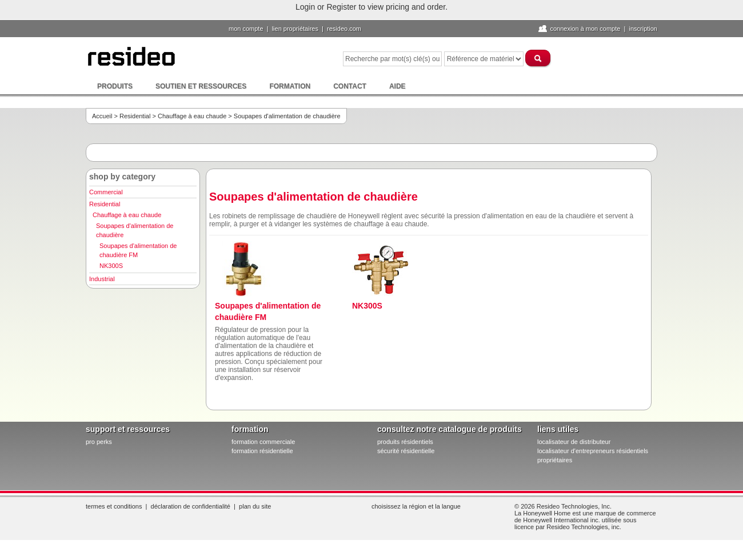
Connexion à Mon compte (585, 29)
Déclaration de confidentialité (191, 506)
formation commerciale (263, 442)
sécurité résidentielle (406, 451)
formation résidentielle (262, 451)
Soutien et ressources (201, 86)
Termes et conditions (114, 506)
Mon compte (246, 29)
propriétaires (555, 460)
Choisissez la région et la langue (416, 506)
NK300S (111, 266)
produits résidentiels (405, 442)
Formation (290, 86)
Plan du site (255, 506)
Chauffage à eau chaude (192, 116)
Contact (350, 86)
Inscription (643, 29)
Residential (135, 116)
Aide (398, 86)
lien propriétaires (295, 29)
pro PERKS (99, 442)
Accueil (102, 116)
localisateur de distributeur (574, 442)
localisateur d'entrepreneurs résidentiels (593, 451)
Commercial (106, 192)
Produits (115, 86)
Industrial (102, 279)
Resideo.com (344, 29)
